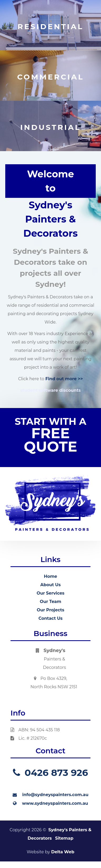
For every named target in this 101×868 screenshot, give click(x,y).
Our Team (50, 602)
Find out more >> (64, 379)
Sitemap (64, 838)
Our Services (50, 593)
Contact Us (50, 618)
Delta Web (63, 852)
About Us (50, 585)
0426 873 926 (50, 773)
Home (50, 576)
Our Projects (51, 610)
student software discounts (50, 390)
